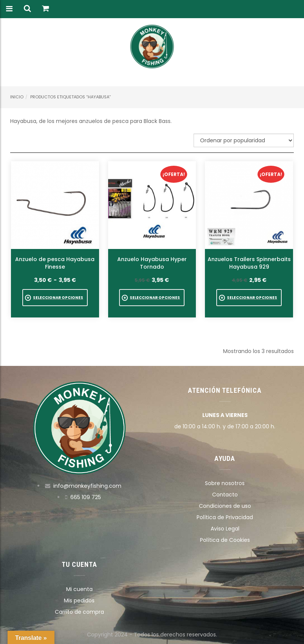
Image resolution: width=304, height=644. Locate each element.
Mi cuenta (79, 589)
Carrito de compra (79, 612)
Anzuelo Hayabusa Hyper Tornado (152, 263)
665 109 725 (86, 497)
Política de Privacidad (225, 517)
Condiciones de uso (225, 506)
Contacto (225, 495)
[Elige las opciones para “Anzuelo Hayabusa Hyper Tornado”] (152, 298)
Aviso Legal (225, 529)
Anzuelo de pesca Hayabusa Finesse (55, 263)
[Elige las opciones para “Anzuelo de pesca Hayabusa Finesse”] (55, 298)
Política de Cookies (225, 540)
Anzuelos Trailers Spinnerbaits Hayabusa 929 (249, 263)
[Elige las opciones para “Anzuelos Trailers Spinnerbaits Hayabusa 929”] (249, 298)
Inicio (17, 97)
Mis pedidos (79, 600)
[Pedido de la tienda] (244, 140)
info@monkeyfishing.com (87, 486)
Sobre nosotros (225, 483)
